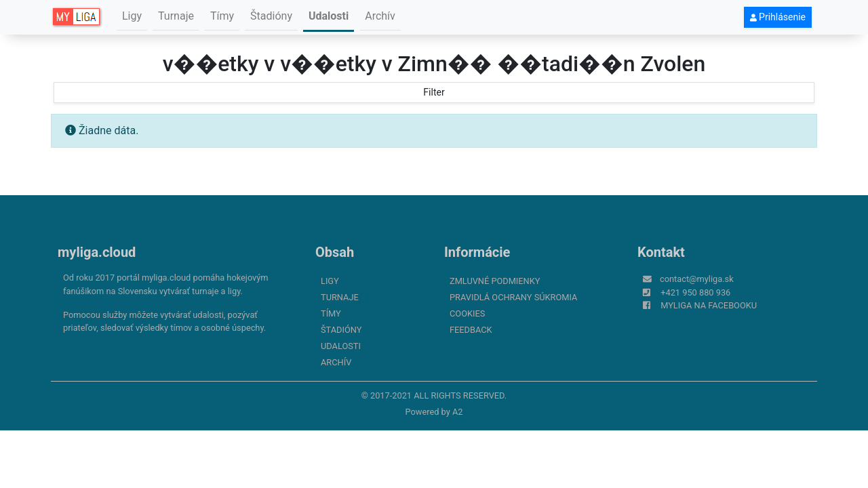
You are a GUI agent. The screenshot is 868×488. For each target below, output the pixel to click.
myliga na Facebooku (709, 305)
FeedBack (471, 330)
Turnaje (176, 16)
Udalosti (329, 16)
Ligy (132, 16)
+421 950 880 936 (695, 292)
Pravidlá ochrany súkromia (513, 297)
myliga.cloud (97, 252)
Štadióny (271, 16)
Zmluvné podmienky (495, 281)
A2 (458, 412)
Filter (434, 92)
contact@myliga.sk (697, 279)
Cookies (467, 313)
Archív (380, 16)
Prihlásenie (778, 17)
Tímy (222, 16)
